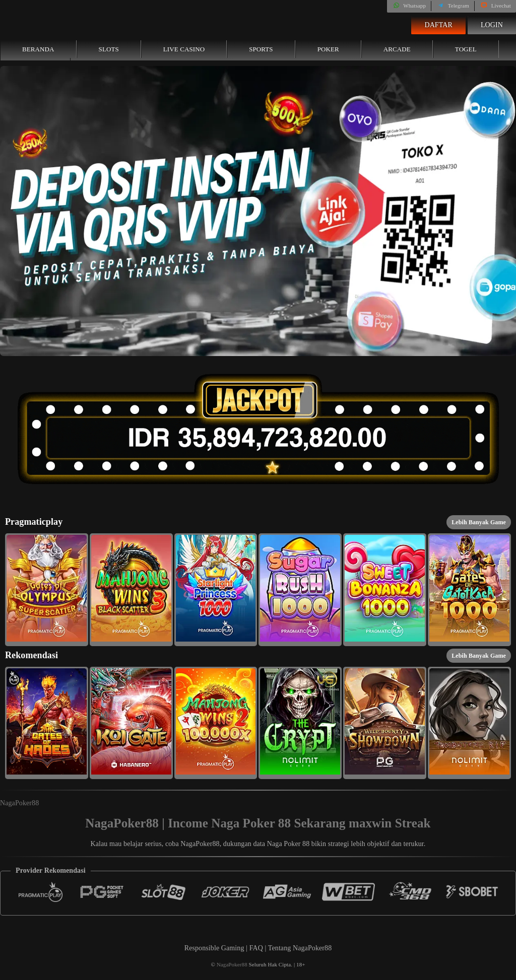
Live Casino (184, 49)
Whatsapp (409, 6)
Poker (328, 49)
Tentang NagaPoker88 (300, 948)
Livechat (495, 6)
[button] (47, 590)
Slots (109, 49)
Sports (261, 49)
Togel (466, 49)
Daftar (438, 25)
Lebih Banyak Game (479, 522)
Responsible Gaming (214, 948)
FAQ (257, 948)
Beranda (38, 49)
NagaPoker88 (19, 803)
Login (492, 25)
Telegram (453, 6)
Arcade (397, 49)
